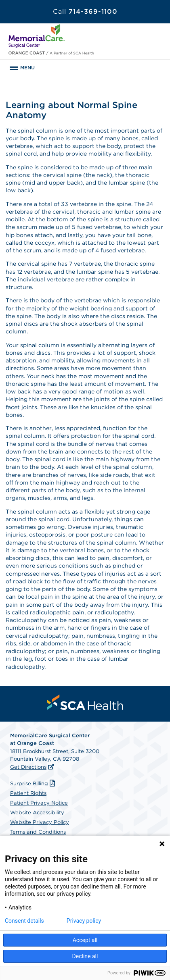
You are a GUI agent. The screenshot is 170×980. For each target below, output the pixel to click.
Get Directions (28, 767)
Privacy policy (84, 921)
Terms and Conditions (38, 832)
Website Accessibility (37, 813)
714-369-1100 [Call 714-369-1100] (85, 11)
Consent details (24, 921)
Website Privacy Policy (40, 822)
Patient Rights (28, 793)
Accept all (85, 940)
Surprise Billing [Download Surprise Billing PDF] (34, 783)
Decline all (85, 956)
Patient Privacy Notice (39, 803)
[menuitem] (85, 702)
